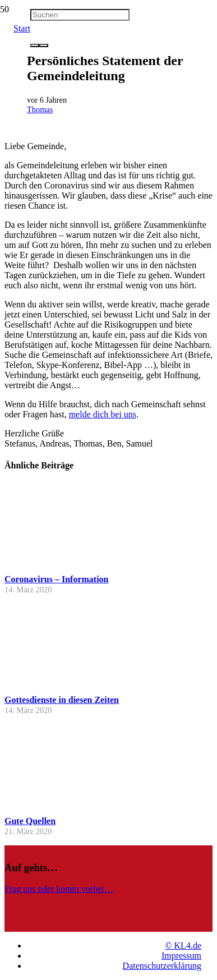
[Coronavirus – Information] (47, 563)
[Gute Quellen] (47, 805)
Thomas (40, 109)
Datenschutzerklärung (162, 966)
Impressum (181, 956)
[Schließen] (44, 45)
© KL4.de (183, 946)
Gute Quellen (30, 821)
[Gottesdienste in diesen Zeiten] (47, 685)
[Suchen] (80, 15)
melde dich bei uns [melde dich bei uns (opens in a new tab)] (103, 414)
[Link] (103, 926)
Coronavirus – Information (57, 579)
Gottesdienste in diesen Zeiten (62, 700)
